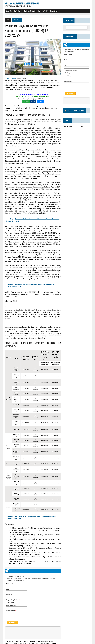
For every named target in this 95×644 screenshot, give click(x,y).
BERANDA (9, 11)
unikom (49, 640)
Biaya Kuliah (54, 11)
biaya (15, 640)
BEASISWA (17, 11)
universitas (8, 643)
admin (14, 78)
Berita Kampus (43, 11)
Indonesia (22, 640)
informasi (29, 640)
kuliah (43, 640)
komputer (37, 640)
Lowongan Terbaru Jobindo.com (75, 106)
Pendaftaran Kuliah (29, 11)
